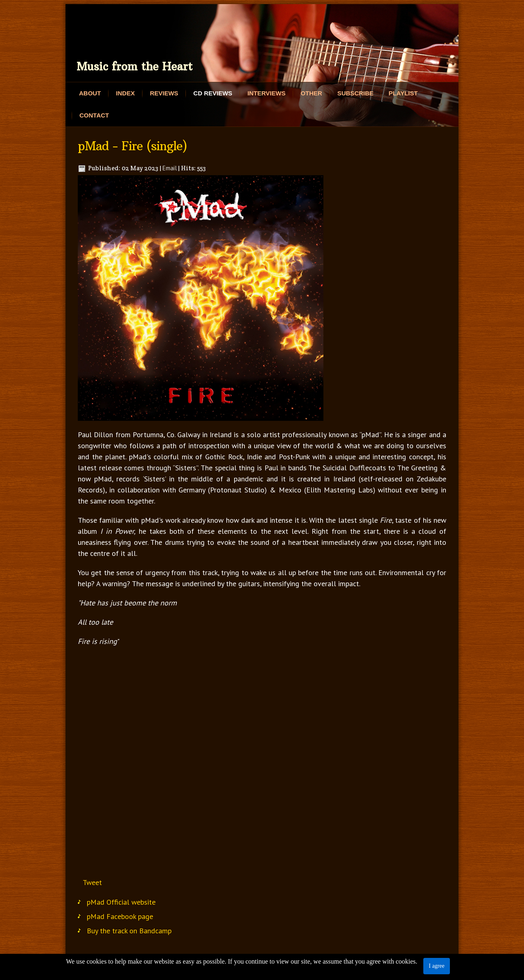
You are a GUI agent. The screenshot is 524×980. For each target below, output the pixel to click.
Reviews (164, 93)
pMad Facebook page (120, 916)
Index (125, 93)
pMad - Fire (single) (132, 146)
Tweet (92, 882)
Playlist (403, 93)
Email (170, 168)
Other (311, 93)
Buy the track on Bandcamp (129, 931)
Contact (94, 115)
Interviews (266, 93)
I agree (436, 966)
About (90, 93)
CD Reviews (213, 93)
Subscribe (355, 93)
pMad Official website (121, 902)
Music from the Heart (134, 67)
